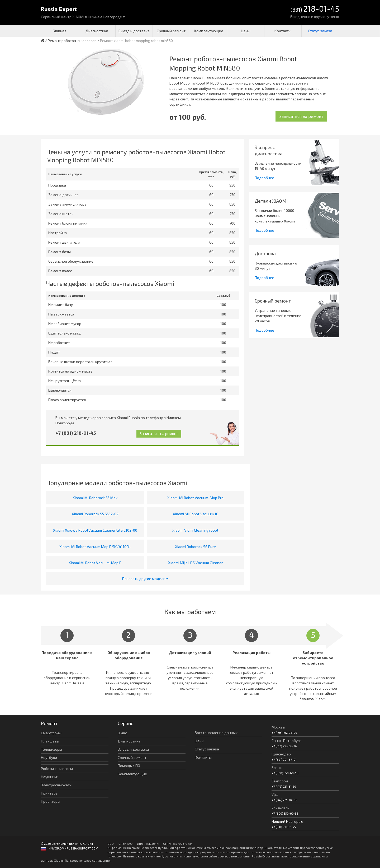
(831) (315, 9)
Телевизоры (51, 749)
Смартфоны (51, 733)
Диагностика (97, 31)
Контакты (283, 31)
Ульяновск (280, 808)
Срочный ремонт (171, 31)
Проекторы (51, 801)
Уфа (275, 794)
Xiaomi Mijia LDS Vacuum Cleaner (195, 563)
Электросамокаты (57, 785)
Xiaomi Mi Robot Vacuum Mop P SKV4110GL (95, 547)
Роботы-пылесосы (57, 769)
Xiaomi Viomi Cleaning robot (195, 530)
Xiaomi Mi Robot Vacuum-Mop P (95, 563)
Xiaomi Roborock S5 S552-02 (95, 514)
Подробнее (264, 178)
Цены (246, 31)
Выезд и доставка (134, 31)
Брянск (277, 767)
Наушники (50, 777)
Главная (60, 31)
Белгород (280, 781)
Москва (278, 727)
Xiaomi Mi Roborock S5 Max (95, 498)
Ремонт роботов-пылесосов (72, 41)
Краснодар (281, 754)
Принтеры (50, 793)
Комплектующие (209, 31)
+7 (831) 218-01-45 (76, 433)
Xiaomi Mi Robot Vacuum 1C (196, 514)
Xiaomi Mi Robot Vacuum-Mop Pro (195, 498)
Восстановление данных (216, 733)
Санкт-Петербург (286, 741)
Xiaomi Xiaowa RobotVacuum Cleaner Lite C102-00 (95, 530)
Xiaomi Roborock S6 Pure (195, 547)
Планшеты (50, 741)
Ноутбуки (49, 757)
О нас (122, 733)
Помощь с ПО (129, 766)
